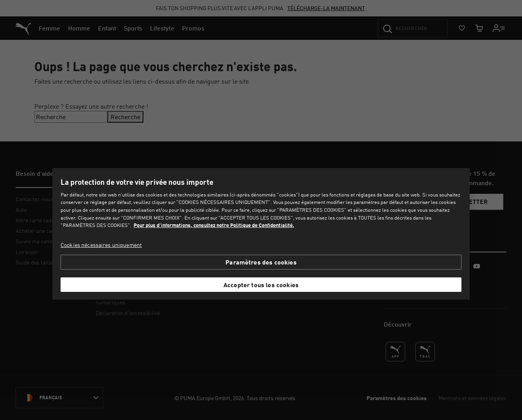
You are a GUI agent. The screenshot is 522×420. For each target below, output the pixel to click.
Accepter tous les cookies (261, 285)
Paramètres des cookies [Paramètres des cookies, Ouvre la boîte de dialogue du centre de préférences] (261, 262)
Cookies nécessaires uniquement (101, 245)
